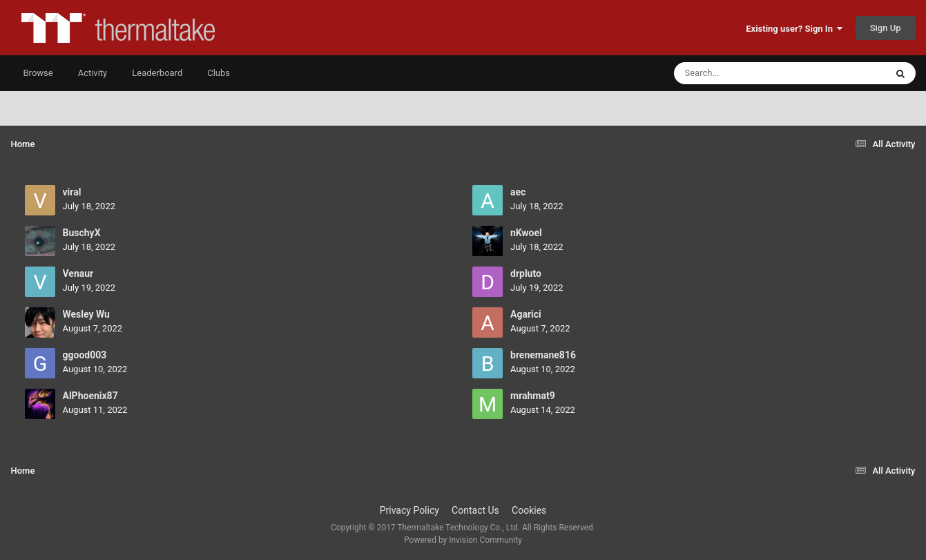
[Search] (745, 73)
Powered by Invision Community (463, 540)
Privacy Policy (409, 510)
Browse (38, 73)
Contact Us (475, 510)
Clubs (219, 73)
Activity (93, 73)
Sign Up (886, 28)
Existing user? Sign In (794, 29)
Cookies (529, 510)
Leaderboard (157, 73)
